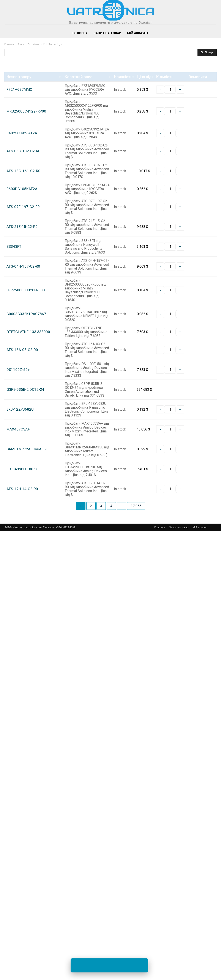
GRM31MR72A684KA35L (27, 829)
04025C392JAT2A (22, 173)
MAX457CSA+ (18, 783)
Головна (9, 44)
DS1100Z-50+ (18, 663)
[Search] (207, 52)
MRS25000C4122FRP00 (26, 127)
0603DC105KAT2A (22, 292)
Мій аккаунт (200, 976)
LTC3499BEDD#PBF (23, 874)
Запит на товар (179, 976)
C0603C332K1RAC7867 (26, 544)
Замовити (193, 102)
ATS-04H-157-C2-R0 (23, 457)
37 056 (136, 955)
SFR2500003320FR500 (26, 498)
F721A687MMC (19, 86)
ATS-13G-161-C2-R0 (23, 250)
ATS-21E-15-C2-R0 (22, 370)
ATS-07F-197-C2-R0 (23, 333)
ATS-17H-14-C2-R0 (22, 916)
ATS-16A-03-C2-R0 (22, 627)
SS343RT (14, 411)
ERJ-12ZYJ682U (20, 742)
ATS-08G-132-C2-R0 (23, 214)
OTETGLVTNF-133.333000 (28, 585)
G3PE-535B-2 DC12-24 (25, 708)
